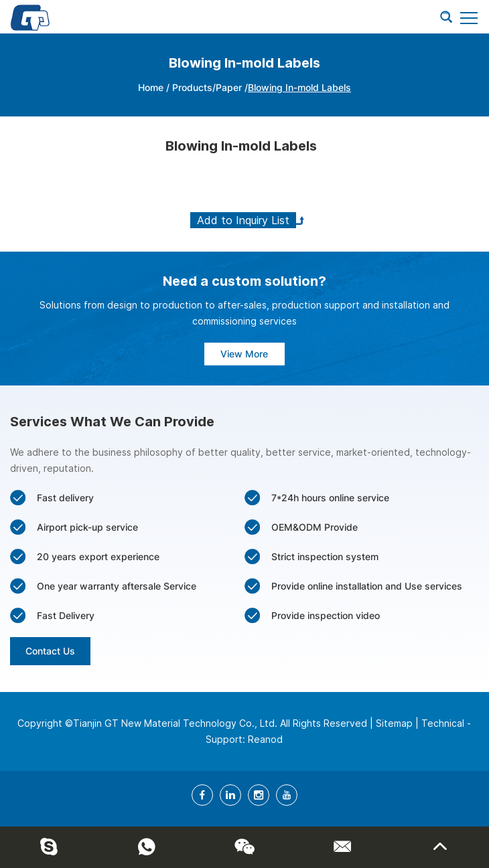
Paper (230, 87)
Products (192, 87)
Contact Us (50, 651)
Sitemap (394, 723)
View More (244, 354)
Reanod (265, 739)
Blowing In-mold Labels (299, 87)
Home (151, 87)
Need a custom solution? (244, 281)
